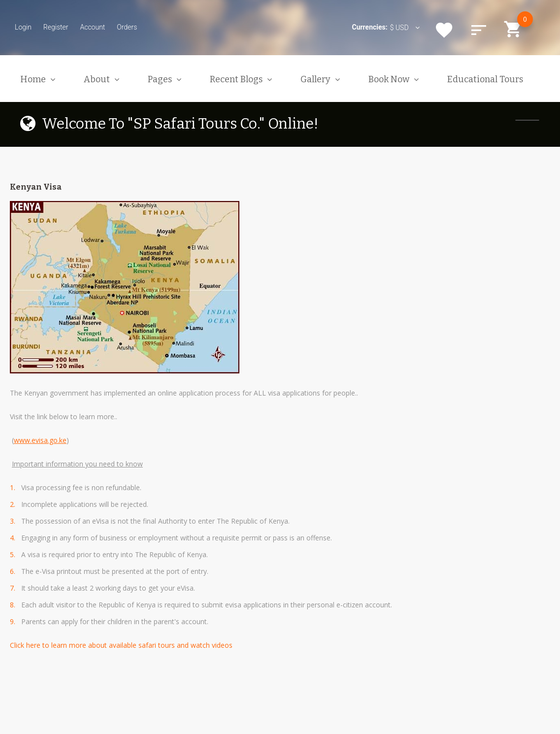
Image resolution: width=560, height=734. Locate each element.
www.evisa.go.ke (40, 440)
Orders (127, 27)
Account (92, 27)
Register (56, 27)
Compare (479, 30)
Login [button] (23, 27)
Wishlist (444, 30)
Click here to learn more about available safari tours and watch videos (121, 645)
